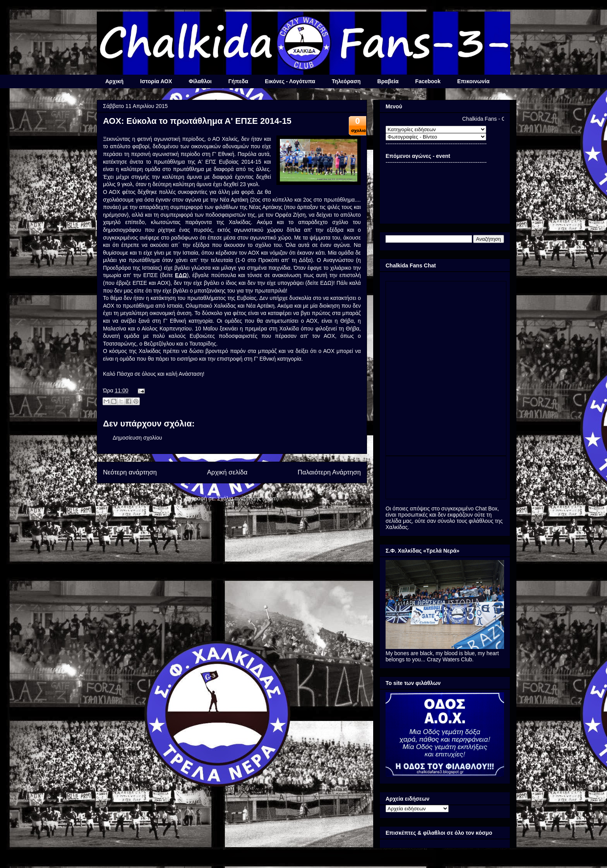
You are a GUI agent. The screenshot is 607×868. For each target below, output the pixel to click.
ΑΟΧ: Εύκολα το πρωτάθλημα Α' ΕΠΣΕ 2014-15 (197, 121)
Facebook (428, 81)
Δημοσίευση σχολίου (137, 438)
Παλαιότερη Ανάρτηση (329, 472)
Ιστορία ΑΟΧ (156, 81)
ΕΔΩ (181, 275)
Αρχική (114, 81)
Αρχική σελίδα (227, 472)
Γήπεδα (238, 81)
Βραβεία (388, 81)
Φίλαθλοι (200, 81)
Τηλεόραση (346, 81)
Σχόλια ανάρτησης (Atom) (248, 498)
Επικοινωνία (473, 81)
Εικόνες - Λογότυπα (290, 81)
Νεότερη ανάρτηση (130, 472)
